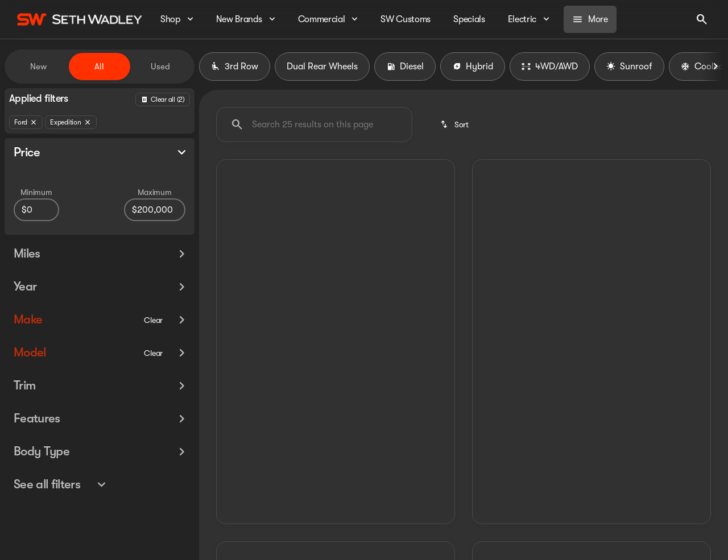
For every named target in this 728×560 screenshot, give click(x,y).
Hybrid (473, 67)
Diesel (405, 67)
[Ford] (26, 122)
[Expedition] (71, 122)
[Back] (163, 99)
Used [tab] (160, 67)
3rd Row (235, 67)
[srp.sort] (455, 125)
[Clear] (153, 341)
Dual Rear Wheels (322, 67)
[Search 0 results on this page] (314, 125)
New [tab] (38, 67)
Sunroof (629, 67)
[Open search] (702, 19)
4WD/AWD (550, 67)
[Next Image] (715, 67)
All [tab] (99, 67)
